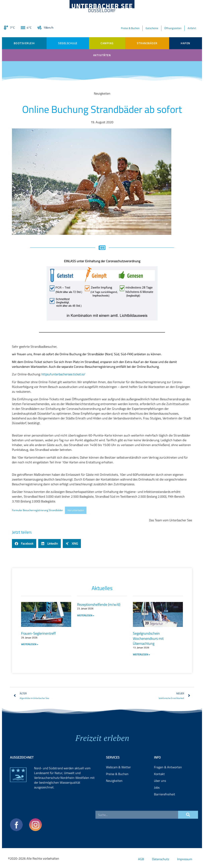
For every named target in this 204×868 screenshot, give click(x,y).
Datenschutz (161, 859)
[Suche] (188, 826)
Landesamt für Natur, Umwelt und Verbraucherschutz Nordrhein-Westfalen (62, 792)
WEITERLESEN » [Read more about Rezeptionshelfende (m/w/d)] (86, 615)
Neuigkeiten (114, 798)
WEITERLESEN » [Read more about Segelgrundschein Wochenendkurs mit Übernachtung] (141, 654)
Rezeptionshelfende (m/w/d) (99, 604)
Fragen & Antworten (168, 784)
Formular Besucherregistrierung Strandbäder (37, 510)
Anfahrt (192, 28)
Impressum (185, 859)
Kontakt (159, 791)
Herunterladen (76, 510)
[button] (24, 544)
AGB (141, 859)
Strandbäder (147, 43)
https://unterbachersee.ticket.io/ (63, 374)
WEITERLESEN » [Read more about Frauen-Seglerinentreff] (30, 644)
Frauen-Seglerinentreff (38, 633)
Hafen (185, 43)
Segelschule (68, 43)
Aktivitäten (102, 55)
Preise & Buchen (130, 28)
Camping (107, 43)
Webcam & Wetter (118, 784)
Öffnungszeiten (173, 28)
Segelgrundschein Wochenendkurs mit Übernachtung (148, 638)
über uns (160, 798)
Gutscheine (152, 28)
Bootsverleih (24, 43)
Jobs (157, 804)
